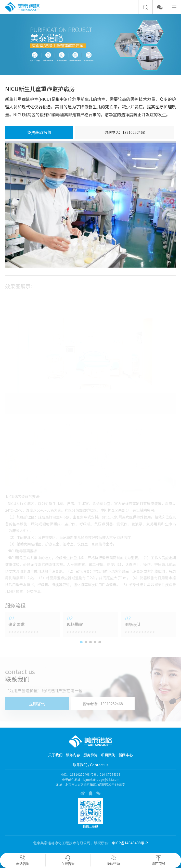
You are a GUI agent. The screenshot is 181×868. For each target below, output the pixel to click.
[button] (81, 642)
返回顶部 (158, 860)
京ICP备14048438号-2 (130, 843)
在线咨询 (68, 860)
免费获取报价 (39, 132)
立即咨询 (37, 704)
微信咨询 (113, 860)
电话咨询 (23, 860)
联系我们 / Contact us (91, 765)
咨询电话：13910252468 (125, 132)
